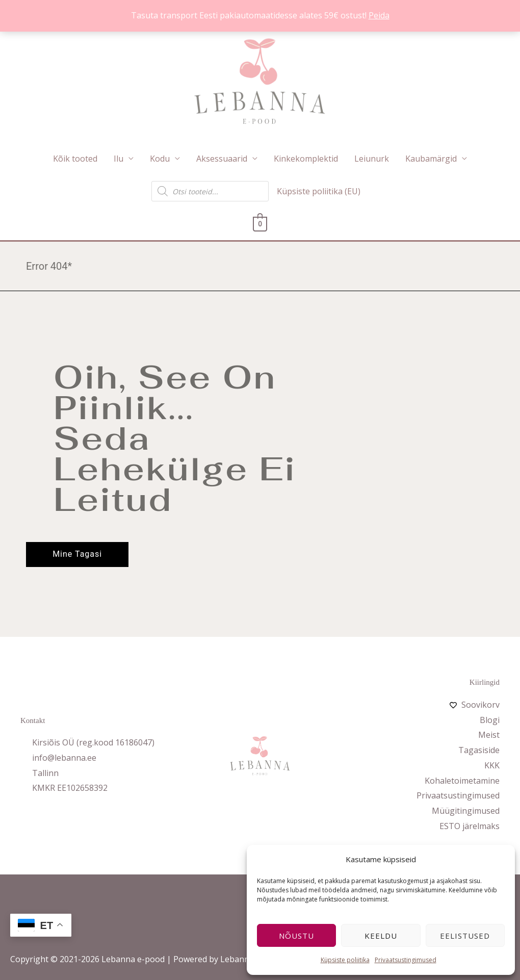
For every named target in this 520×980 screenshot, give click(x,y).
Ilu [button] (119, 159)
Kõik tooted (75, 159)
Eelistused (465, 936)
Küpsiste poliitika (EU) (319, 191)
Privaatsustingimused (406, 960)
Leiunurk (372, 159)
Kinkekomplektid (306, 159)
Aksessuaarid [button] (222, 159)
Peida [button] (379, 15)
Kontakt (33, 725)
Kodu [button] (160, 159)
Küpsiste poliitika (345, 960)
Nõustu (296, 936)
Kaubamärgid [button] (431, 159)
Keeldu (381, 936)
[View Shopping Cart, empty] (260, 224)
